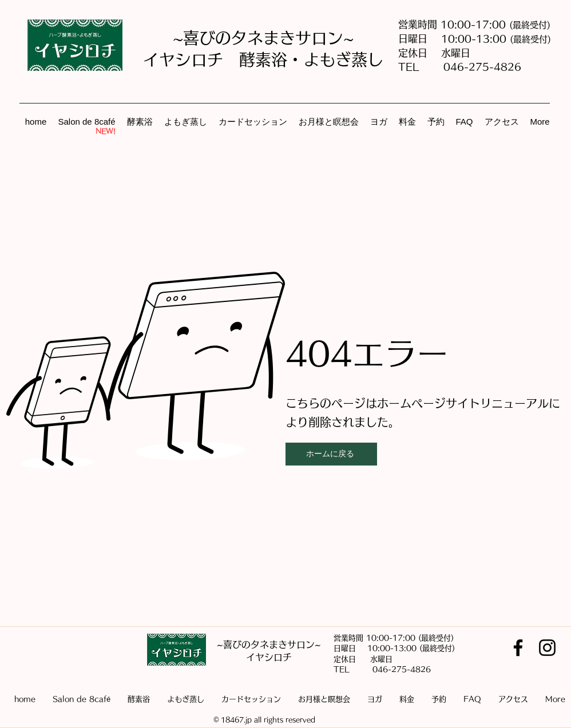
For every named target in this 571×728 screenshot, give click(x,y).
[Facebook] (518, 648)
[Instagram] (547, 648)
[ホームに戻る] (331, 454)
